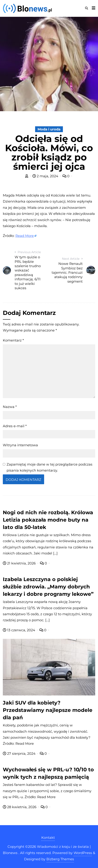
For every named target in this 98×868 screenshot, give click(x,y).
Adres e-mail (15, 426)
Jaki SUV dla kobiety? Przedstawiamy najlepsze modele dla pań (48, 710)
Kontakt (48, 838)
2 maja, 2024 (46, 176)
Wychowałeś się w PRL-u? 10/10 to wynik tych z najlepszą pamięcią (48, 773)
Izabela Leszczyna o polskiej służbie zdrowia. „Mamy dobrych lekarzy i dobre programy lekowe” (48, 587)
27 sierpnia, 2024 (20, 754)
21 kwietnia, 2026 (20, 563)
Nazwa (10, 407)
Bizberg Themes (60, 859)
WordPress (83, 853)
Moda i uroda (49, 129)
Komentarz (13, 340)
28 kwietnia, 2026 (20, 807)
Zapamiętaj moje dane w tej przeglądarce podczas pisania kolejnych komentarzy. (49, 467)
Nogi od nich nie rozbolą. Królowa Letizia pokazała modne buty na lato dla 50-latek (48, 520)
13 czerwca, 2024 (19, 630)
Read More (25, 236)
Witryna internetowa (20, 445)
